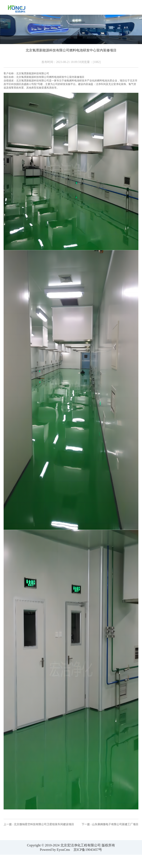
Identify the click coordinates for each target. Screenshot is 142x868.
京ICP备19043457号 (88, 850)
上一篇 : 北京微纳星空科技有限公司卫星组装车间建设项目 (39, 824)
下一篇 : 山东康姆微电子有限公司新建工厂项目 (110, 824)
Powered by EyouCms (55, 850)
